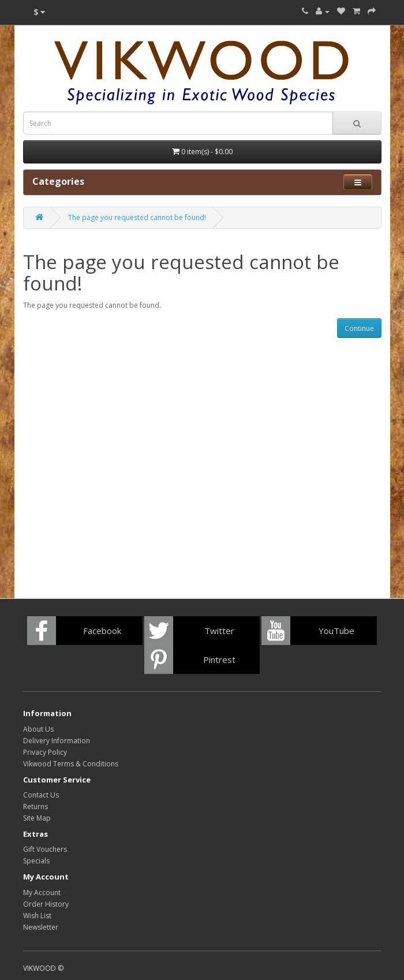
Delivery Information (57, 741)
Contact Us (41, 795)
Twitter (219, 631)
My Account (42, 893)
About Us (38, 729)
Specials (36, 861)
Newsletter (41, 927)
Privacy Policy (45, 752)
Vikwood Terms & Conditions (71, 764)
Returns (35, 806)
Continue (359, 328)
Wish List (37, 916)
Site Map (37, 818)
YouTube (336, 631)
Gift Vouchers (45, 849)
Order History (46, 904)
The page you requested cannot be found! (137, 217)
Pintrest (219, 659)
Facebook (102, 631)
